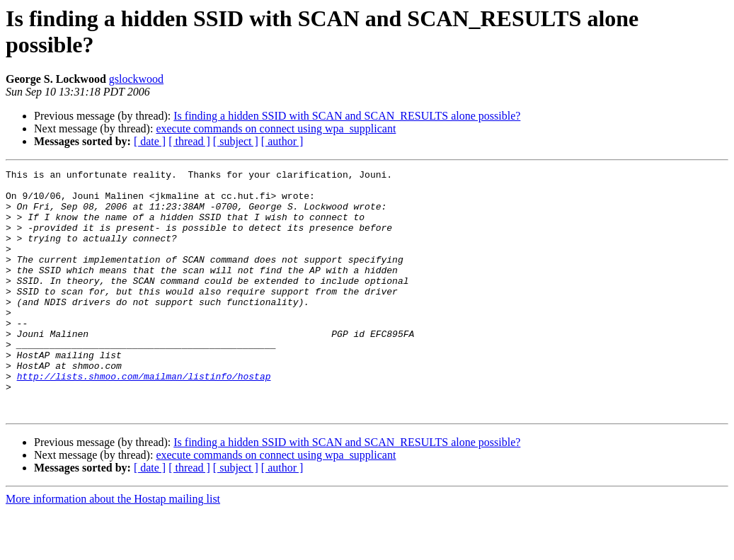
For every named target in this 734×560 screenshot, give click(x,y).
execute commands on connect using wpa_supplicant (276, 128)
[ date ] (150, 141)
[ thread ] (189, 141)
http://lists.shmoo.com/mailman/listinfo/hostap (144, 418)
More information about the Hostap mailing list (113, 548)
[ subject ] (236, 141)
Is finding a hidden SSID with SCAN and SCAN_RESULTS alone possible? (347, 116)
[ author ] (282, 141)
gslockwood (136, 79)
